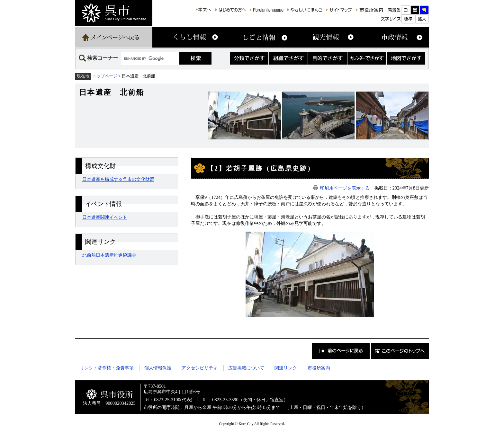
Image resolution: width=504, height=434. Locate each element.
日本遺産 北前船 (112, 92)
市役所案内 (319, 368)
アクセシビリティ (200, 368)
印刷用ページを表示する (345, 188)
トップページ (105, 76)
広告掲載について (246, 368)
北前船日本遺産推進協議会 (109, 255)
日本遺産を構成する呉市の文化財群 (118, 179)
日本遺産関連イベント (105, 217)
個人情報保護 (158, 368)
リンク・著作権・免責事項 (107, 368)
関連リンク (286, 368)
